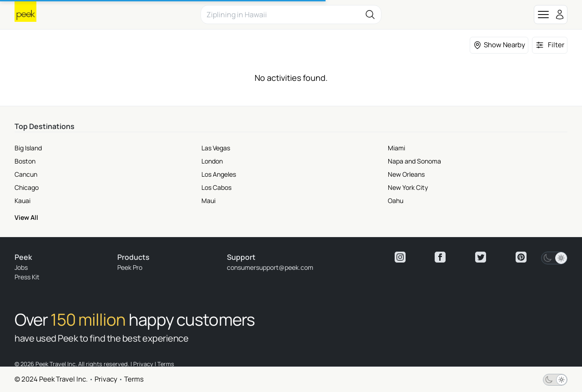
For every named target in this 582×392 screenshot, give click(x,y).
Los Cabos (216, 187)
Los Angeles (219, 174)
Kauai (23, 201)
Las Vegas (216, 148)
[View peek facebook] (440, 257)
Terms (134, 379)
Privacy (106, 379)
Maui (208, 201)
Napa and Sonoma (414, 161)
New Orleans (406, 174)
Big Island (28, 148)
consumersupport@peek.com (270, 267)
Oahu (396, 201)
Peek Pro (130, 267)
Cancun (26, 174)
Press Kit (27, 277)
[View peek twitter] (481, 257)
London (212, 161)
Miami (396, 148)
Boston (25, 161)
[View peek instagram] (400, 257)
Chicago (27, 187)
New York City (408, 187)
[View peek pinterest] (521, 257)
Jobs (21, 267)
